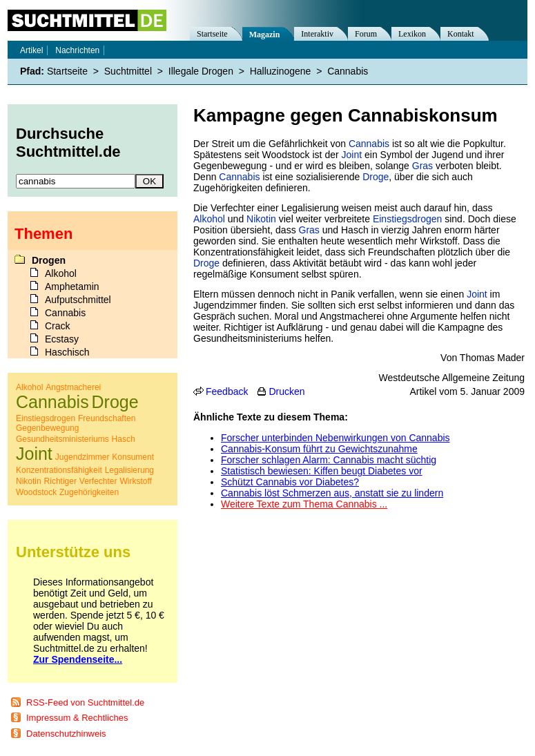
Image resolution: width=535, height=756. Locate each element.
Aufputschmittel (78, 300)
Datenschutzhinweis (66, 734)
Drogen (49, 260)
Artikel (31, 50)
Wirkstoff (135, 481)
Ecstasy (62, 339)
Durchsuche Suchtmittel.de (68, 143)
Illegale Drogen (201, 71)
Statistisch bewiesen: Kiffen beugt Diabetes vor (322, 471)
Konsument (133, 457)
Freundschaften (107, 418)
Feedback (227, 391)
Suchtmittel (128, 71)
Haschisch (67, 352)
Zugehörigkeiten (89, 492)
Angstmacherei (73, 387)
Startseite (212, 34)
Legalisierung (129, 470)
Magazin (265, 35)
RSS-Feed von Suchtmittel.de (85, 702)
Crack (58, 326)
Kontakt (461, 34)
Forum (366, 34)
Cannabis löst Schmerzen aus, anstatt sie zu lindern (332, 493)
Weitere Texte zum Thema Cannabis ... (304, 504)
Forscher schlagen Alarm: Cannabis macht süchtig (329, 460)
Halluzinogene (281, 71)
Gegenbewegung (47, 428)
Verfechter (98, 481)
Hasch (124, 439)
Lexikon (412, 34)
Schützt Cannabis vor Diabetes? (290, 482)
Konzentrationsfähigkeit (59, 470)
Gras (422, 166)
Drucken (286, 391)
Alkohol (209, 219)
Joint (352, 155)
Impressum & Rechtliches (77, 718)
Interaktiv (317, 34)
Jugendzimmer (82, 457)
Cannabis (369, 144)
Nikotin (261, 219)
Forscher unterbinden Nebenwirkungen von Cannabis (335, 438)
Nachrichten (77, 50)
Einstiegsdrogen (407, 219)
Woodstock (36, 492)
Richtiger (60, 481)
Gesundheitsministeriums (62, 439)
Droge (376, 177)
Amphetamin (72, 287)
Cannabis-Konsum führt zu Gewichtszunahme (319, 449)
